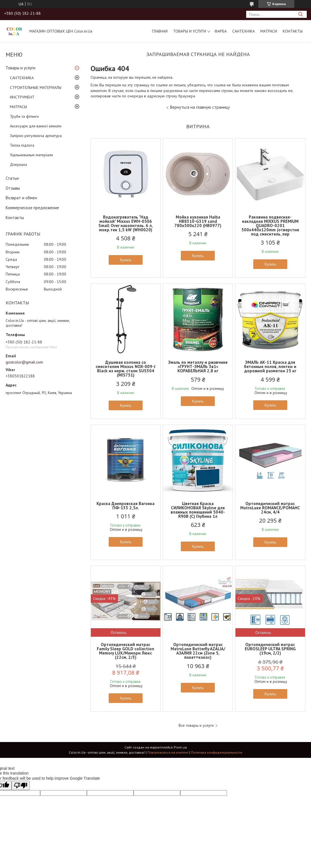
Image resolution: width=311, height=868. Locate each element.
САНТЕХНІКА (244, 31)
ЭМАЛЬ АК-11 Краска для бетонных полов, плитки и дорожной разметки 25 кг (270, 366)
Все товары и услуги (196, 725)
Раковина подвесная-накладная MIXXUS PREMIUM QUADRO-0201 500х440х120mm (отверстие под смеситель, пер (270, 225)
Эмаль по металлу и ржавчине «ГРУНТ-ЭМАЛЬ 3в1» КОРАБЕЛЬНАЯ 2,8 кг (198, 366)
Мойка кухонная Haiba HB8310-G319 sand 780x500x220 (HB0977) (198, 221)
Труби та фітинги (24, 116)
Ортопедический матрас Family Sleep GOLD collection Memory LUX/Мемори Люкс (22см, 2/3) (126, 651)
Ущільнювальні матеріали (31, 155)
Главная (160, 31)
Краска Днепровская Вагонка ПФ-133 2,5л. (126, 506)
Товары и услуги (190, 31)
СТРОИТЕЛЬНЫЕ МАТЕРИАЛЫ (36, 87)
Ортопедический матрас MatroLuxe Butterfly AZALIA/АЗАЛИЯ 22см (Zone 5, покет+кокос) (198, 651)
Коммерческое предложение (32, 208)
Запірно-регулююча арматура (36, 136)
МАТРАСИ (269, 31)
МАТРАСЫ (18, 107)
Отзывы (13, 188)
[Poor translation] (21, 785)
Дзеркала (18, 164)
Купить (126, 260)
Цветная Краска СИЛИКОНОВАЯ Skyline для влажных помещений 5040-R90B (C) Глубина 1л (198, 510)
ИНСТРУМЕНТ (22, 97)
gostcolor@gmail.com (24, 362)
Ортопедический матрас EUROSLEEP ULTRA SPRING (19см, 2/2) (270, 649)
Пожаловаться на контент (168, 752)
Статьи (12, 178)
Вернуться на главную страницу (200, 107)
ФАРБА (221, 31)
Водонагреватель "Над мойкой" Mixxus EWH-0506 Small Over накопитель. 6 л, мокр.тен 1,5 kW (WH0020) (126, 223)
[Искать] (300, 14)
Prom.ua (180, 747)
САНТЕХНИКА (22, 78)
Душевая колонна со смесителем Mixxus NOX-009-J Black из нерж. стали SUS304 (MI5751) (126, 369)
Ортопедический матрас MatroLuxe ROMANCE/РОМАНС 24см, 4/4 (270, 508)
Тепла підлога (22, 145)
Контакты (293, 31)
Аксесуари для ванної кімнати (36, 126)
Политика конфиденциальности (217, 752)
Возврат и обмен (21, 198)
